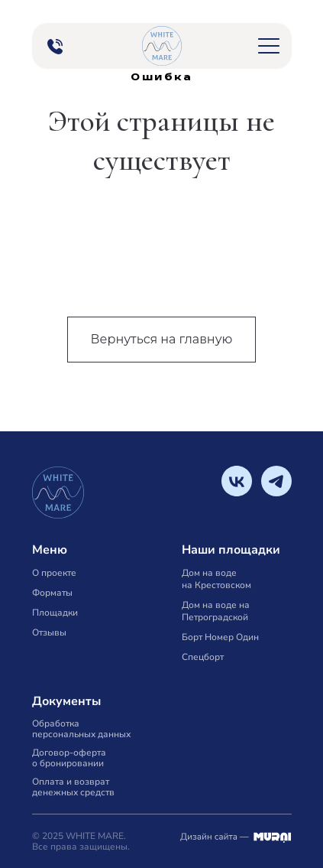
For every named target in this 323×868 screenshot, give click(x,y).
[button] (269, 46)
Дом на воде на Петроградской (216, 611)
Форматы (52, 593)
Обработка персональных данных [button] (81, 729)
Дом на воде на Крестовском (216, 579)
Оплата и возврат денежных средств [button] (73, 787)
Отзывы (49, 632)
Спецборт (203, 657)
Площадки (55, 613)
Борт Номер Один (220, 637)
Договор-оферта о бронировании (69, 758)
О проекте (54, 573)
